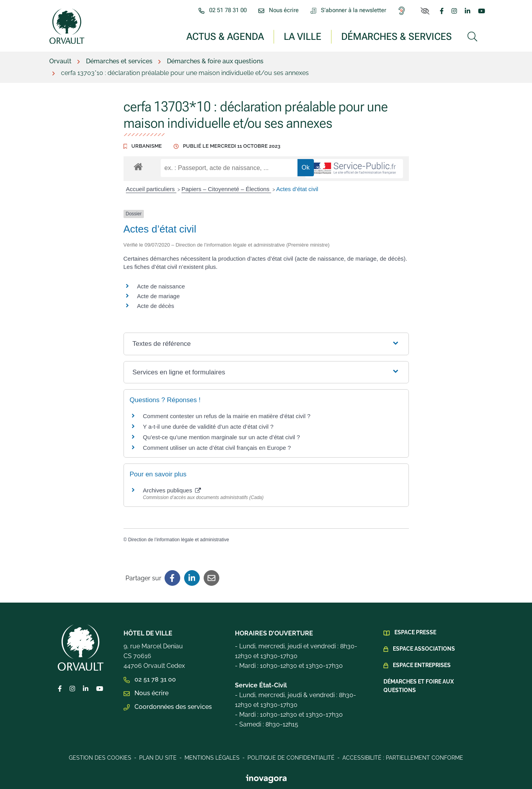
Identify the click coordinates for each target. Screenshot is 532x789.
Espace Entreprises (422, 665)
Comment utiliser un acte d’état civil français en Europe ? (217, 448)
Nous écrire (146, 693)
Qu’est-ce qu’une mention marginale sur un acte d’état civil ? (222, 437)
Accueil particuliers (151, 189)
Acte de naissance (161, 286)
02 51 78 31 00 (150, 679)
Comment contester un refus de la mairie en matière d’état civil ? (227, 416)
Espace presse (415, 632)
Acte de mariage (159, 296)
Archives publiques (172, 490)
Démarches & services (397, 36)
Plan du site (158, 758)
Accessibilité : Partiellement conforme (403, 758)
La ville (303, 36)
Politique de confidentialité (291, 758)
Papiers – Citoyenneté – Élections (226, 189)
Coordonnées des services (168, 707)
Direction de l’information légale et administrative (179, 540)
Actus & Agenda (225, 36)
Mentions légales (212, 758)
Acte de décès (156, 306)
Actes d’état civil (297, 189)
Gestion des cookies (100, 758)
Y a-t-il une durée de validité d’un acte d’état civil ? (208, 427)
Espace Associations (424, 649)
